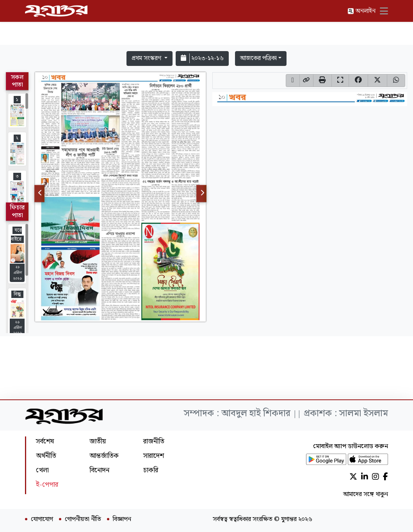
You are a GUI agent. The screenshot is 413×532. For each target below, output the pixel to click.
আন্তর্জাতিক (104, 456)
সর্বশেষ (45, 441)
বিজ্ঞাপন (122, 520)
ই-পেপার (47, 485)
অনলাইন (361, 11)
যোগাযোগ (42, 520)
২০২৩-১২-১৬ (202, 58)
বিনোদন (99, 470)
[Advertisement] (206, 24)
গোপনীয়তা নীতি (83, 520)
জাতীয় (98, 441)
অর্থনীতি (46, 456)
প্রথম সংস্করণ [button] (147, 58)
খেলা (42, 470)
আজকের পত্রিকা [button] (258, 58)
